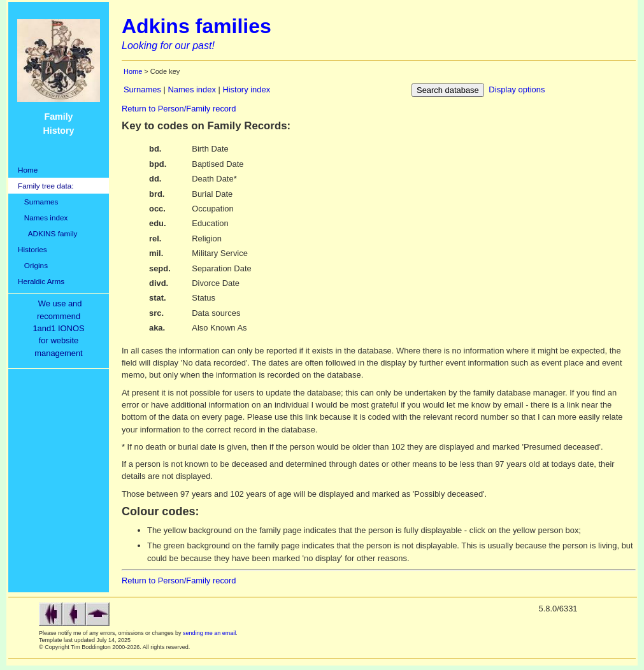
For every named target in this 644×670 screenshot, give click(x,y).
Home (28, 170)
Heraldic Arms (41, 281)
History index (246, 89)
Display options (517, 89)
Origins (33, 265)
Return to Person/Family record (179, 109)
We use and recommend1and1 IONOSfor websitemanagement (61, 328)
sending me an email (209, 633)
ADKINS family (47, 233)
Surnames (38, 202)
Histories (32, 249)
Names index (43, 217)
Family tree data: (46, 186)
